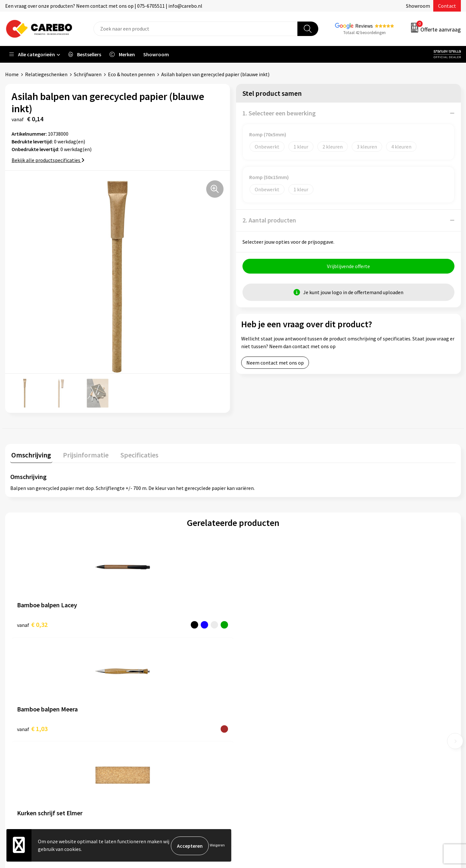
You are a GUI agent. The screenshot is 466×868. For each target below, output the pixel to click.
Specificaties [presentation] (134, 454)
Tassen (362, 737)
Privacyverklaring (147, 746)
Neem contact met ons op (275, 364)
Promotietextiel (372, 688)
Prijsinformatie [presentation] (83, 454)
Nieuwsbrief (254, 746)
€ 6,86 (366, 624)
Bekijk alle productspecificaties (48, 160)
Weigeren (217, 846)
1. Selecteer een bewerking (279, 113)
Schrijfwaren (88, 74)
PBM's (361, 708)
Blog (246, 708)
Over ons (251, 698)
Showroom (418, 6)
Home (12, 74)
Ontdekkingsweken (262, 688)
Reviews (364, 26)
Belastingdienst (145, 688)
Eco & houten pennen (131, 74)
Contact (447, 6)
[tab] (30, 455)
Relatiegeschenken (46, 74)
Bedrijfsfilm (254, 737)
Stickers (363, 746)
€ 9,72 (255, 624)
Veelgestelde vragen (150, 727)
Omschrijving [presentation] (30, 454)
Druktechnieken (145, 756)
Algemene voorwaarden (154, 717)
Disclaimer (140, 766)
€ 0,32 (32, 624)
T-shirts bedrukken (262, 717)
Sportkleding (368, 717)
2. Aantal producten (269, 220)
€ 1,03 (144, 624)
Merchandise (255, 727)
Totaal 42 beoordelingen (365, 33)
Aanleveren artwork (149, 698)
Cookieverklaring (147, 737)
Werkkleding (368, 698)
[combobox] (196, 29)
